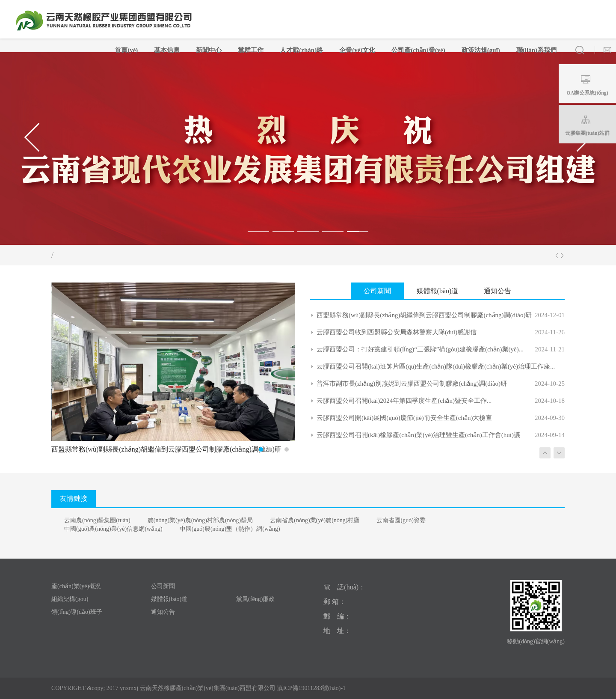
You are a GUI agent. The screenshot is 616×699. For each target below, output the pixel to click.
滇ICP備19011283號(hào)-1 (311, 688)
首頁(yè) (126, 50)
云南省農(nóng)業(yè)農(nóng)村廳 (315, 520)
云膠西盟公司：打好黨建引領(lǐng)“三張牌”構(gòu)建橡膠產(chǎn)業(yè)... (420, 349)
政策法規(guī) (481, 50)
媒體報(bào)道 (169, 599)
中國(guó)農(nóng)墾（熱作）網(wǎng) (230, 529)
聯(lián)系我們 (536, 50)
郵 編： (337, 616)
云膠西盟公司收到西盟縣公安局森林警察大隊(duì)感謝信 (397, 332)
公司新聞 (163, 586)
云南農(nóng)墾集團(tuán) (97, 520)
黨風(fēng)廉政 (255, 599)
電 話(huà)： (344, 587)
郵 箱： (335, 602)
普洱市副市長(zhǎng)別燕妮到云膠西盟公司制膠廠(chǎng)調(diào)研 (412, 384)
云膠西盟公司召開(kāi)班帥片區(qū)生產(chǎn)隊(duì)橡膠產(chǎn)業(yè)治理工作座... (436, 366)
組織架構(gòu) (70, 599)
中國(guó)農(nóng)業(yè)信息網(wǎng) (113, 529)
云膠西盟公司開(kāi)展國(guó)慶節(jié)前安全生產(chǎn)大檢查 (404, 418)
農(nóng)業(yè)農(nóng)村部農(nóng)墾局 (200, 520)
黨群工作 (251, 50)
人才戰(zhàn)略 (301, 50)
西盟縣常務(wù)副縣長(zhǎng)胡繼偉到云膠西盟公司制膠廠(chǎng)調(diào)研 (424, 315)
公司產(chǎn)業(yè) (418, 50)
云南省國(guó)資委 (401, 520)
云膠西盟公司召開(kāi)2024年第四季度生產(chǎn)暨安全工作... (404, 401)
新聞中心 (209, 50)
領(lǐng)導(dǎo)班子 (77, 612)
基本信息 (167, 50)
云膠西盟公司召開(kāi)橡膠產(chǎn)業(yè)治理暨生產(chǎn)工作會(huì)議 (418, 435)
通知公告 (163, 612)
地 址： (337, 631)
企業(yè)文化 (357, 50)
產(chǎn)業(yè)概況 (76, 586)
